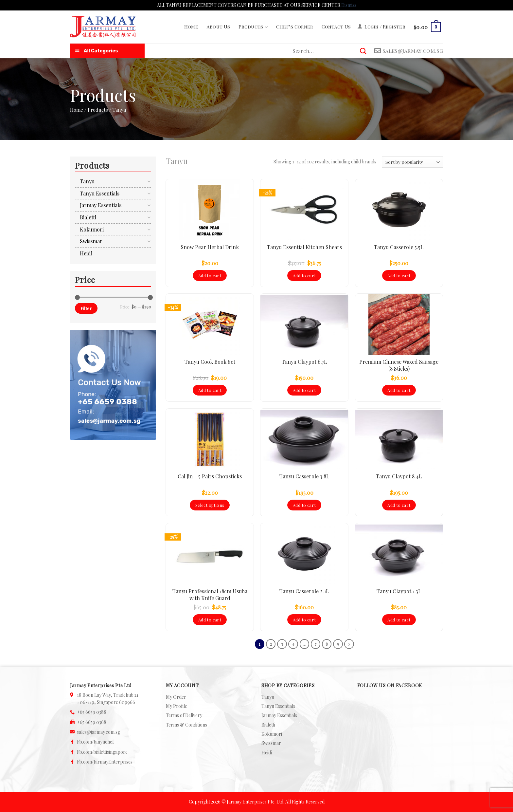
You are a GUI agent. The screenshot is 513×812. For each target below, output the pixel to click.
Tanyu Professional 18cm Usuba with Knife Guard (210, 595)
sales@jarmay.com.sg (98, 732)
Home (191, 27)
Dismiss (349, 5)
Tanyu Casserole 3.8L (304, 476)
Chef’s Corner (295, 27)
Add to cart (210, 276)
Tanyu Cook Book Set (210, 362)
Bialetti (88, 217)
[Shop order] (412, 162)
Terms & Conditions (186, 725)
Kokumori (92, 229)
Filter (86, 308)
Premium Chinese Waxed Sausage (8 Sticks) (399, 365)
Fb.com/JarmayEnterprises (105, 762)
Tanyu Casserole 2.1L (304, 591)
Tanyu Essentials (100, 193)
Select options (210, 505)
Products (253, 27)
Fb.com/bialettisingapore (102, 752)
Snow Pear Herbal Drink (210, 247)
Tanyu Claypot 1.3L (399, 591)
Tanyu (87, 181)
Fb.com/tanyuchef (95, 742)
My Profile (177, 706)
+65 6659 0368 (92, 722)
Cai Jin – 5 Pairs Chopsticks (210, 476)
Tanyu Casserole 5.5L (399, 247)
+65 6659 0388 (92, 712)
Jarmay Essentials (101, 205)
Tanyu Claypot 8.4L (399, 476)
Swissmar (91, 241)
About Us (218, 27)
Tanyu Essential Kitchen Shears (304, 247)
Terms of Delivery (184, 715)
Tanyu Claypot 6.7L (304, 362)
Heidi (86, 253)
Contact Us (336, 27)
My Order (176, 697)
